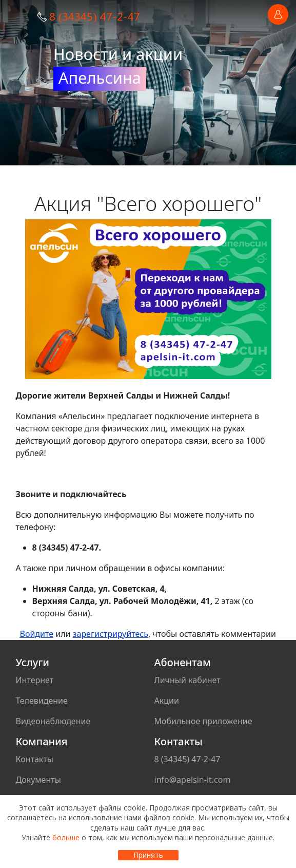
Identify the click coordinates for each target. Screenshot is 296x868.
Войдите (37, 634)
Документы (38, 780)
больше (66, 837)
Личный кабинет (188, 680)
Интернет (35, 680)
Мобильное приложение (203, 721)
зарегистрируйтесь (111, 634)
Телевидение (42, 701)
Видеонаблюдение (53, 721)
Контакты (35, 759)
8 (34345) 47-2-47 (95, 16)
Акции (167, 701)
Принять (148, 855)
